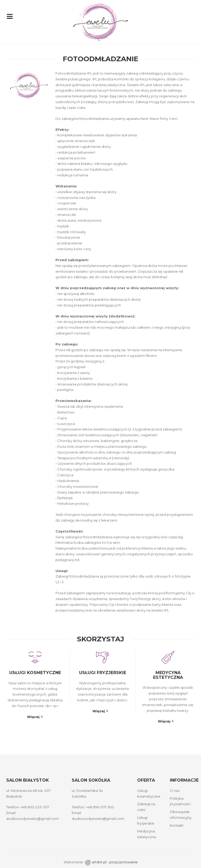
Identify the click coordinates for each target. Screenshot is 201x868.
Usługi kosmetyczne (35, 673)
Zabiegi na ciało (146, 807)
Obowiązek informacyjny (181, 815)
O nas (175, 791)
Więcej (33, 717)
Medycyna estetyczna (168, 675)
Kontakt (177, 825)
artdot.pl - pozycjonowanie (115, 862)
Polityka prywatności (180, 801)
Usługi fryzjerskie (103, 673)
